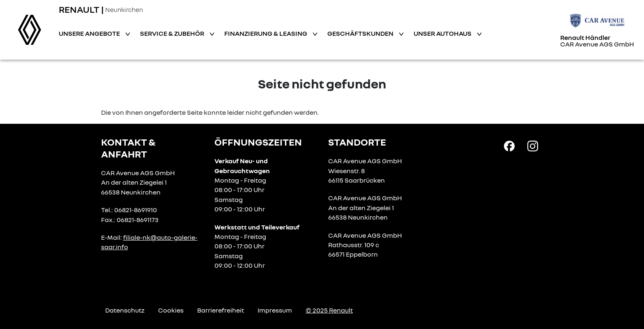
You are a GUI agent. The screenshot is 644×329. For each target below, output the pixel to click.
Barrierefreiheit (221, 310)
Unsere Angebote (90, 33)
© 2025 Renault (329, 310)
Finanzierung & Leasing (266, 33)
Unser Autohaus (443, 33)
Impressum (275, 310)
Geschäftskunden (361, 33)
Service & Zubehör (173, 33)
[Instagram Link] (533, 146)
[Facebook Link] (509, 146)
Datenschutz (125, 310)
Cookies (171, 310)
